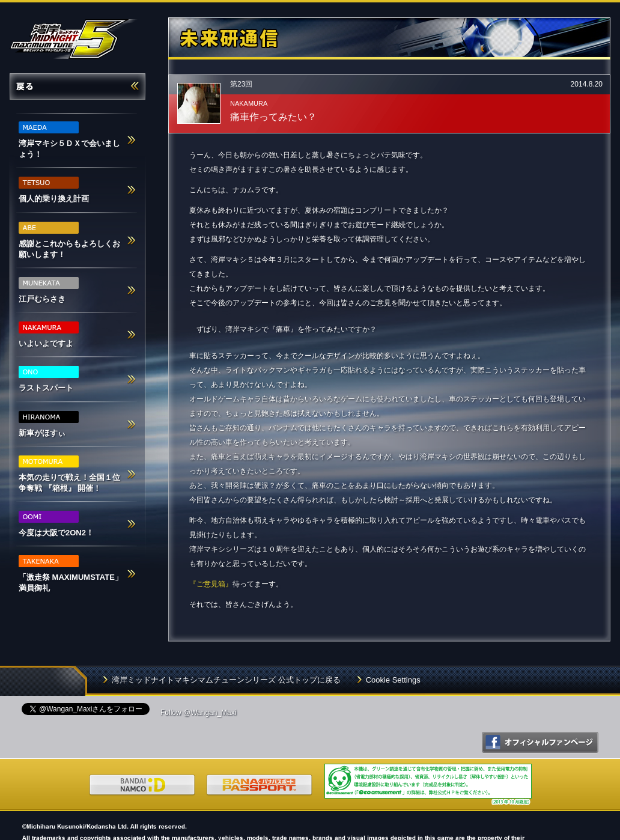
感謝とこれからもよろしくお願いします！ (69, 240)
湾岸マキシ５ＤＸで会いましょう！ (69, 140)
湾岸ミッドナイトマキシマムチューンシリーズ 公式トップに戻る (226, 680)
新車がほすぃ (49, 424)
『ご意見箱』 (211, 584)
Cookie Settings (393, 680)
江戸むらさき (49, 290)
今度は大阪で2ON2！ (56, 524)
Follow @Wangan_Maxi (198, 713)
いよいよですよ (49, 335)
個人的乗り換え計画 (54, 190)
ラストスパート (49, 379)
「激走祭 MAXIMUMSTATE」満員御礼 (71, 574)
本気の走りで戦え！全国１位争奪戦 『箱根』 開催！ (69, 474)
